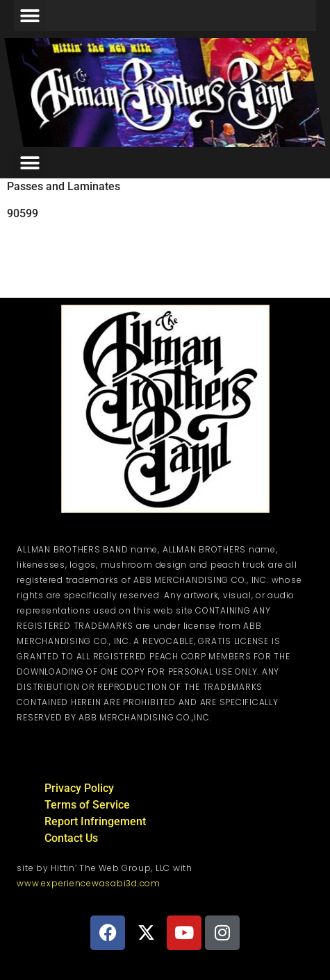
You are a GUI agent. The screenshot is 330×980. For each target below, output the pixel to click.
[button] (30, 16)
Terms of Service (87, 805)
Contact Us (71, 838)
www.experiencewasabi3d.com (89, 883)
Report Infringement (95, 821)
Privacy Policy (79, 788)
